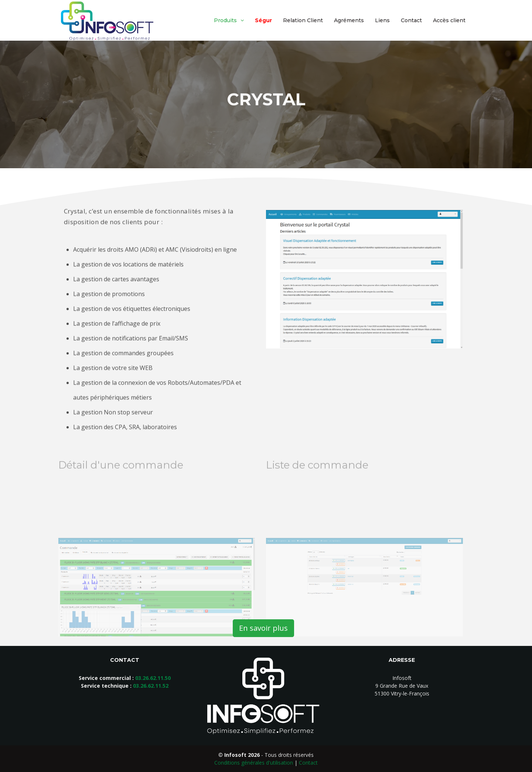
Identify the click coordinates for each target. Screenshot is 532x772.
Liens (382, 20)
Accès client (449, 20)
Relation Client (303, 20)
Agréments (349, 20)
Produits (225, 20)
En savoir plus (263, 628)
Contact (411, 20)
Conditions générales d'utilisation (254, 763)
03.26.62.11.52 (151, 686)
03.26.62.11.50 (153, 678)
